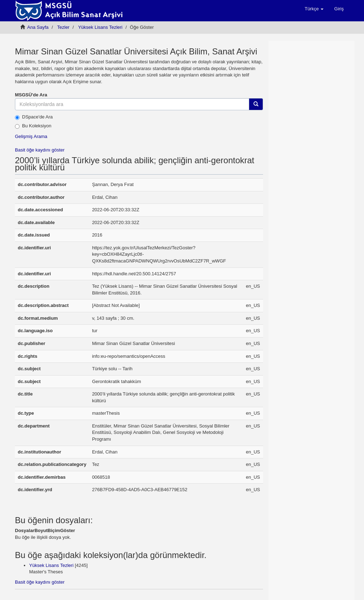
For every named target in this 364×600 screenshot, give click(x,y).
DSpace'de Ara (34, 117)
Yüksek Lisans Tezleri (100, 27)
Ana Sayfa (38, 27)
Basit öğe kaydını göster (40, 150)
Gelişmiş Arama (31, 136)
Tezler (63, 27)
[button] (314, 9)
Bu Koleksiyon (33, 126)
